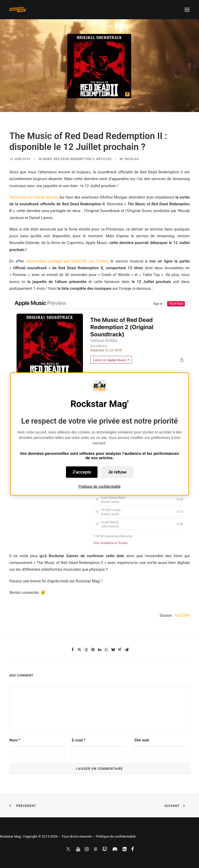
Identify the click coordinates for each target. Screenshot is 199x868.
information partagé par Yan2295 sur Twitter (67, 261)
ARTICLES (104, 159)
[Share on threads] (86, 650)
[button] (187, 10)
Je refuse (117, 472)
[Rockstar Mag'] (18, 10)
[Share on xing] (120, 650)
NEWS (47, 159)
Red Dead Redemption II (74, 159)
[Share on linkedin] (99, 650)
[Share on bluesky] (113, 650)
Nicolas (132, 159)
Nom (15, 740)
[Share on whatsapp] (106, 650)
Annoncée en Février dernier (33, 197)
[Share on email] (126, 650)
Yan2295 (182, 615)
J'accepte (82, 472)
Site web (142, 740)
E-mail (79, 740)
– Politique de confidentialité (114, 836)
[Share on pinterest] (93, 650)
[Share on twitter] (79, 650)
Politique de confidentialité (100, 486)
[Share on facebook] (73, 650)
